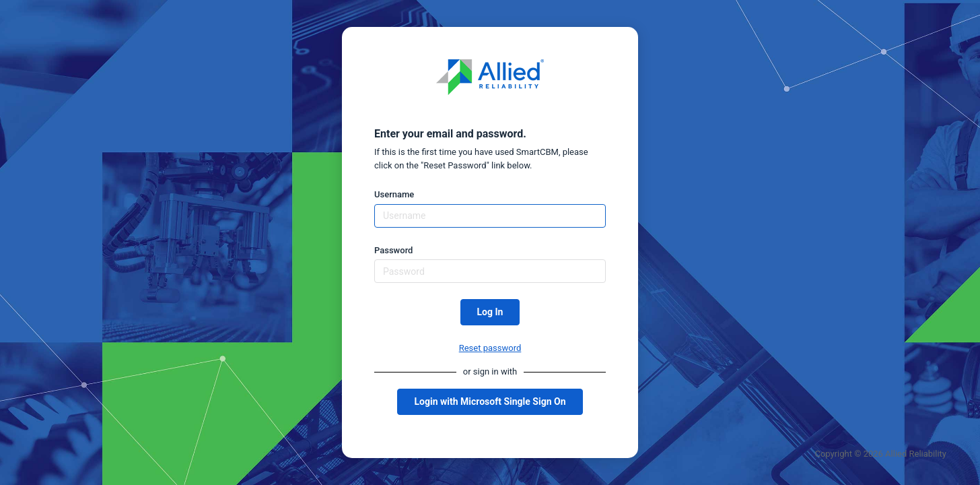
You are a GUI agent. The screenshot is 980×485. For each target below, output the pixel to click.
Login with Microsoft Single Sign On (490, 401)
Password (393, 250)
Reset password (490, 348)
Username (394, 194)
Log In (490, 312)
